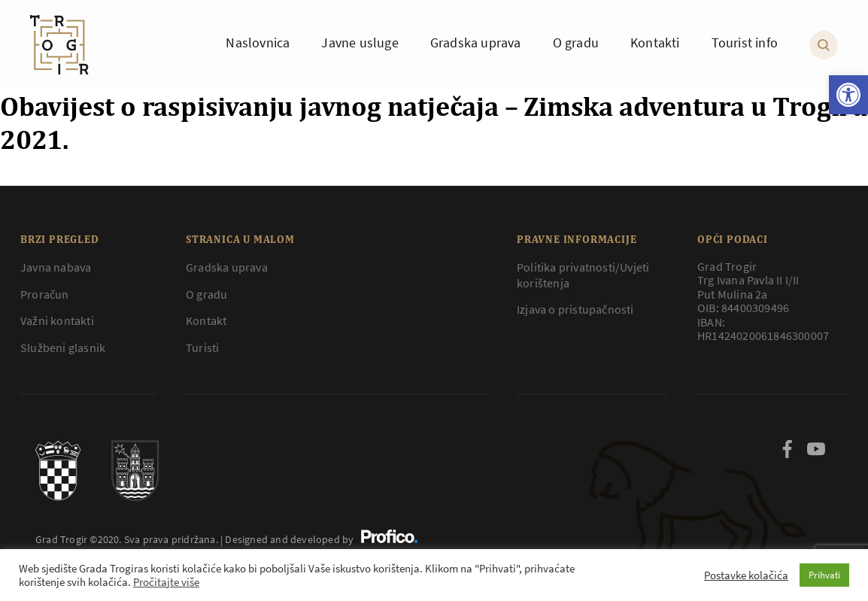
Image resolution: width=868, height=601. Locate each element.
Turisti (202, 348)
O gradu (206, 294)
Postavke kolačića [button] (746, 575)
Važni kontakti (57, 320)
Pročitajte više (166, 582)
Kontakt (206, 320)
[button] (848, 95)
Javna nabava (56, 267)
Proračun (45, 294)
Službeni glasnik (63, 348)
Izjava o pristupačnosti (575, 309)
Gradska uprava (227, 267)
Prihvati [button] (824, 575)
